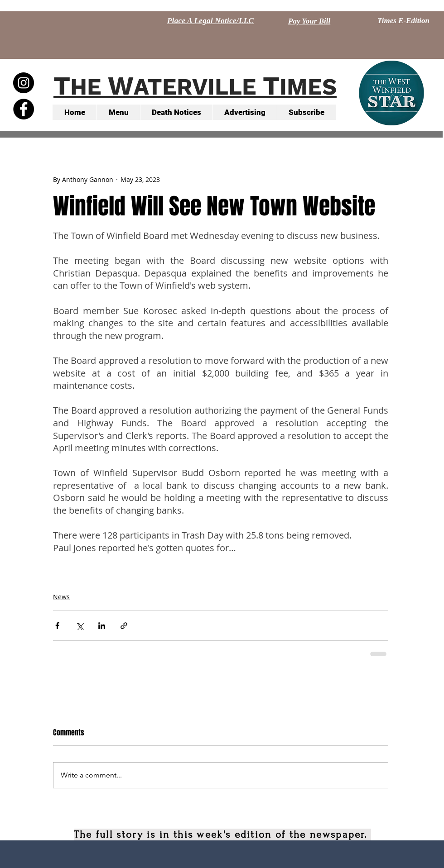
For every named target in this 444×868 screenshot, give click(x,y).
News (61, 597)
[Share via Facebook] (57, 626)
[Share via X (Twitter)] (80, 626)
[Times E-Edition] (403, 21)
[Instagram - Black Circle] (24, 83)
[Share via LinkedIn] (102, 626)
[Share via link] (124, 626)
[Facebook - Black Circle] (24, 109)
